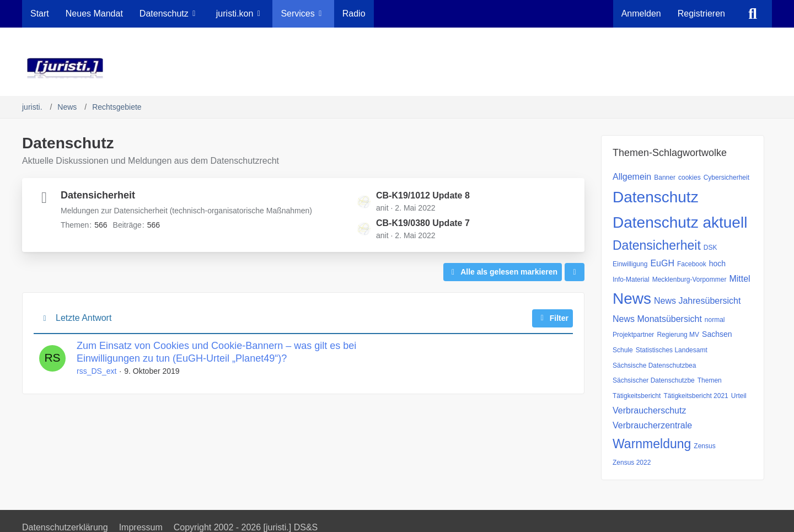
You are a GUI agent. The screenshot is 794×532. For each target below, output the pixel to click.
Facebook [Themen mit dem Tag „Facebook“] (692, 264)
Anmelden (641, 14)
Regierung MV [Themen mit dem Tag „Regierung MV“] (678, 335)
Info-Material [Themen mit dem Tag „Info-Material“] (631, 280)
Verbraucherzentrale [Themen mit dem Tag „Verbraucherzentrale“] (652, 425)
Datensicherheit (98, 195)
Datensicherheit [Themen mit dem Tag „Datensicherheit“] (657, 245)
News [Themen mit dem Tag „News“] (632, 299)
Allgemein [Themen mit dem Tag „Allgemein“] (632, 177)
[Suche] (753, 14)
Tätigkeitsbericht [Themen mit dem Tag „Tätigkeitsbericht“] (637, 396)
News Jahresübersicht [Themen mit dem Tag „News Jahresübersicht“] (697, 301)
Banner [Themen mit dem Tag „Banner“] (665, 178)
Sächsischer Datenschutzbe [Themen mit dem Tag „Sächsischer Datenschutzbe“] (654, 380)
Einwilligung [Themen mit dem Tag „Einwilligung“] (630, 264)
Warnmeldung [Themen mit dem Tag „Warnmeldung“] (652, 444)
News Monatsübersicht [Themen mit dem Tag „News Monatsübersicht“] (657, 319)
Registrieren (701, 14)
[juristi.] (397, 68)
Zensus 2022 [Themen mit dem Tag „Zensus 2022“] (632, 463)
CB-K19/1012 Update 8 (423, 195)
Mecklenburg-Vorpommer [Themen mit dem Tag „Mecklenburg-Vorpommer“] (690, 280)
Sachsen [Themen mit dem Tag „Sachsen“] (717, 334)
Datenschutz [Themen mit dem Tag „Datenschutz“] (656, 197)
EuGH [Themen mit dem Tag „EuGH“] (662, 263)
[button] (575, 272)
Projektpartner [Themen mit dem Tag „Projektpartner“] (633, 335)
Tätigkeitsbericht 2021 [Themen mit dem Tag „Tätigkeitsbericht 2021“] (696, 396)
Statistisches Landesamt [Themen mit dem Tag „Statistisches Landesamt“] (672, 350)
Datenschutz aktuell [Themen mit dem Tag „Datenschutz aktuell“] (680, 222)
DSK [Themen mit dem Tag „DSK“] (710, 248)
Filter (552, 318)
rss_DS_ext (96, 371)
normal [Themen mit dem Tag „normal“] (715, 320)
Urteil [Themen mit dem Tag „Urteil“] (739, 396)
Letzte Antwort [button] (84, 318)
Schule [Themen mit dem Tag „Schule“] (623, 350)
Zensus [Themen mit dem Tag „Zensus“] (704, 446)
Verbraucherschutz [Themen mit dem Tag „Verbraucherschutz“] (649, 410)
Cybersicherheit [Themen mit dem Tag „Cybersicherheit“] (726, 178)
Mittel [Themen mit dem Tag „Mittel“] (739, 279)
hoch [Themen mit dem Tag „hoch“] (717, 264)
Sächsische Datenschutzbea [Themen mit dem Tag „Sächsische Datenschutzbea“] (654, 366)
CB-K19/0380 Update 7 (423, 223)
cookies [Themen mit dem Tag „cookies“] (690, 178)
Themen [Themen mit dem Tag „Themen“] (710, 380)
